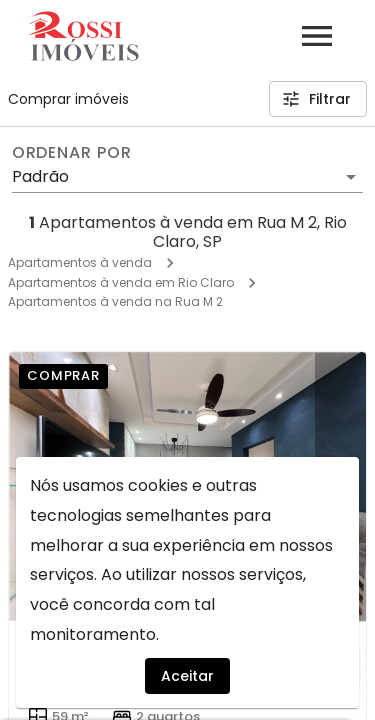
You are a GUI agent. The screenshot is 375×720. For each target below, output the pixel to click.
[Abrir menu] (317, 36)
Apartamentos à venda (80, 262)
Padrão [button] (40, 176)
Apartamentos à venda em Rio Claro (121, 282)
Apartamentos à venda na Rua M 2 (115, 301)
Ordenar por (72, 153)
